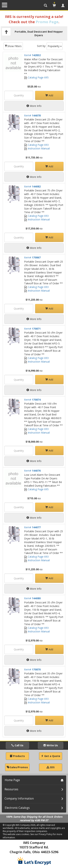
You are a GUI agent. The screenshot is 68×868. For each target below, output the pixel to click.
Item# (32, 55)
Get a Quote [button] (51, 756)
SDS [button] (51, 767)
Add (49, 95)
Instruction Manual (37, 148)
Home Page (12, 780)
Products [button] (17, 756)
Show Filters (13, 46)
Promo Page (47, 22)
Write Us (51, 745)
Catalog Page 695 (36, 77)
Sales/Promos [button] (17, 767)
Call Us (17, 745)
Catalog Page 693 (36, 145)
